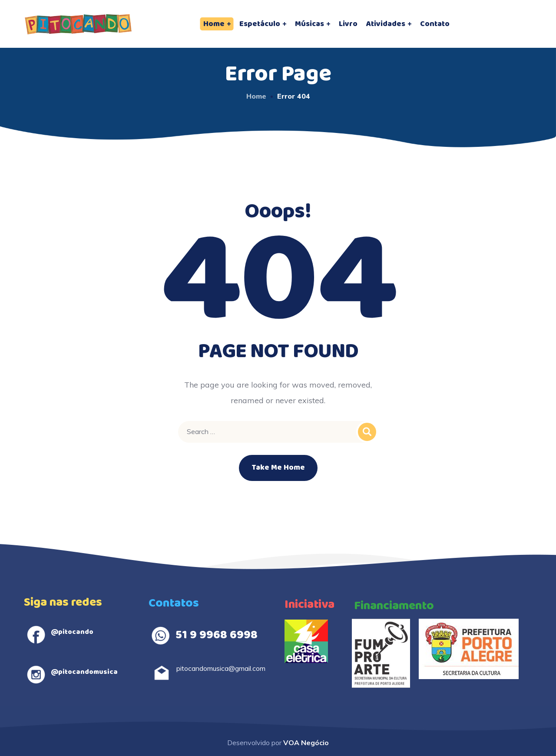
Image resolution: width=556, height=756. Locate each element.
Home (256, 96)
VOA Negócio (306, 743)
